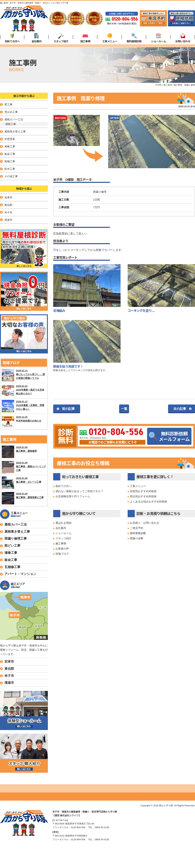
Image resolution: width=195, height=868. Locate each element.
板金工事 (10, 154)
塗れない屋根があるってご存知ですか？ (79, 491)
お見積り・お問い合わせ (145, 523)
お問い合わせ (183, 38)
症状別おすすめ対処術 (143, 491)
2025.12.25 (24, 422)
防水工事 (10, 169)
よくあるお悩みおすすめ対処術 (149, 501)
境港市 (8, 220)
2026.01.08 (24, 452)
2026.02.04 (24, 391)
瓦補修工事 (12, 567)
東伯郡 (8, 205)
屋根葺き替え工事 (15, 131)
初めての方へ (12, 38)
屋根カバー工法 (14, 119)
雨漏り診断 (137, 538)
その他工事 (11, 176)
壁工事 (8, 104)
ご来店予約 (137, 528)
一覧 (124, 409)
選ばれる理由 (63, 523)
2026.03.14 (24, 375)
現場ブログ (62, 554)
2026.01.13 (24, 406)
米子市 (8, 212)
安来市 (8, 197)
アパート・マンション (20, 574)
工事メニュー (110, 38)
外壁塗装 (10, 139)
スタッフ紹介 (61, 38)
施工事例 (85, 38)
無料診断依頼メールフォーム (169, 436)
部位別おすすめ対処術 (143, 496)
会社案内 (37, 38)
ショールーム (158, 38)
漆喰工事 (10, 146)
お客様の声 (62, 549)
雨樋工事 (10, 161)
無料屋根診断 (134, 38)
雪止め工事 (11, 112)
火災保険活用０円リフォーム (73, 496)
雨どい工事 (12, 546)
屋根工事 (11, 124)
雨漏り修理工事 (16, 539)
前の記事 (68, 409)
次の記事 (180, 409)
